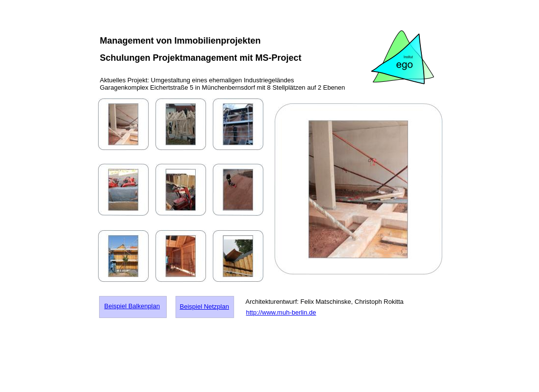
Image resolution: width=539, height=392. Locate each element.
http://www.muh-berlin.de (281, 312)
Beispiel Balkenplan (132, 306)
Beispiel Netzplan (205, 306)
